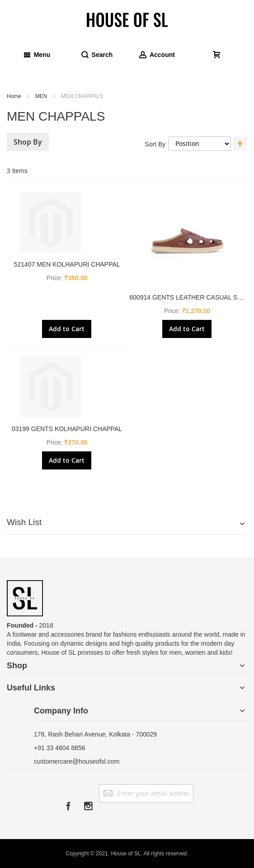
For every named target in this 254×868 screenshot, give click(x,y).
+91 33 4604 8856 (59, 748)
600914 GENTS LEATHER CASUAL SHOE (190, 297)
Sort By (155, 144)
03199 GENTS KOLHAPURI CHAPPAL (67, 429)
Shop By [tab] (28, 142)
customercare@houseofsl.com (77, 761)
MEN (42, 96)
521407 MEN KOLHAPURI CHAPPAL (67, 264)
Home (15, 96)
